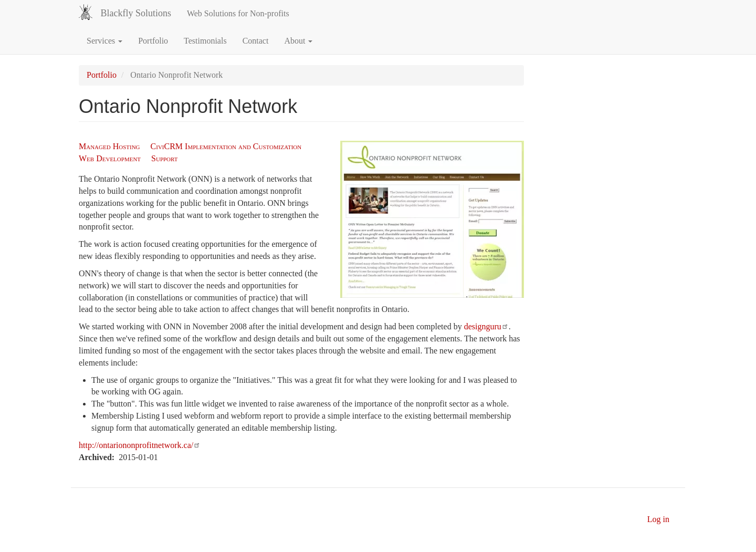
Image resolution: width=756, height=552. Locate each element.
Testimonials (205, 41)
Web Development (110, 158)
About (298, 41)
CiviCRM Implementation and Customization (226, 146)
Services (104, 41)
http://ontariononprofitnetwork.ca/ (140, 445)
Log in (658, 519)
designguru (486, 326)
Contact (256, 41)
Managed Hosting (109, 146)
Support (164, 158)
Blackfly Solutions (136, 13)
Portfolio (153, 41)
